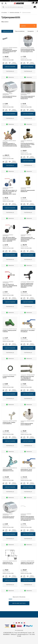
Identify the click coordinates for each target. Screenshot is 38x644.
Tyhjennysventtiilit (7, 31)
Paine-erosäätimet (20, 31)
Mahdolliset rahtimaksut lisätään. (8, 60)
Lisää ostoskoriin (10, 67)
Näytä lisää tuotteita (19, 603)
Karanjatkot (31, 31)
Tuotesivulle (10, 71)
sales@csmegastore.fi (23, 634)
